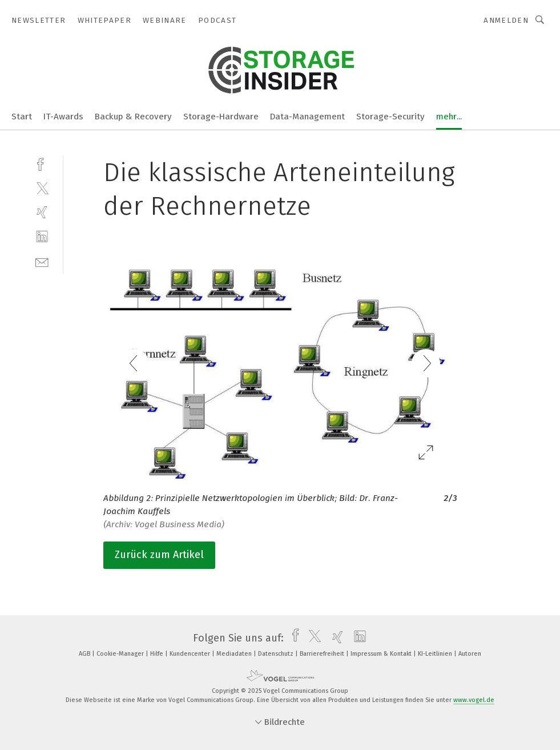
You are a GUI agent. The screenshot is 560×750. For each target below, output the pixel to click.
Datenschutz (277, 654)
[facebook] (42, 163)
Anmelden (506, 20)
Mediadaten (235, 654)
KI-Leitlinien (436, 654)
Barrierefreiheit (323, 654)
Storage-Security (390, 117)
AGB (85, 654)
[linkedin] (42, 237)
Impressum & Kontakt (382, 654)
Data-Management (307, 117)
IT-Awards (63, 117)
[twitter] (42, 188)
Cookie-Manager (121, 654)
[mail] (42, 261)
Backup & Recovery (133, 117)
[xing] (42, 212)
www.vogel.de (474, 700)
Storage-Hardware (221, 117)
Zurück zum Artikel (159, 555)
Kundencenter (191, 654)
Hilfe (158, 654)
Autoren (470, 654)
